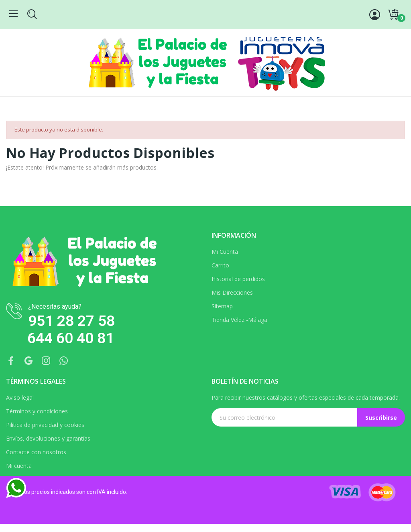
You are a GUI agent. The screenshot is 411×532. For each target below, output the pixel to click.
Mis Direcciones (232, 292)
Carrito (220, 265)
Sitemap (222, 306)
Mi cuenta (19, 466)
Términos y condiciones (37, 411)
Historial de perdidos (238, 279)
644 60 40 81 (71, 338)
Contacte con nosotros (36, 452)
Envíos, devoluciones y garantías (48, 438)
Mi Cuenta (225, 252)
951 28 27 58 (71, 321)
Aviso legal (20, 397)
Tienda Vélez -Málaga (239, 320)
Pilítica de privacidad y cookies (45, 425)
